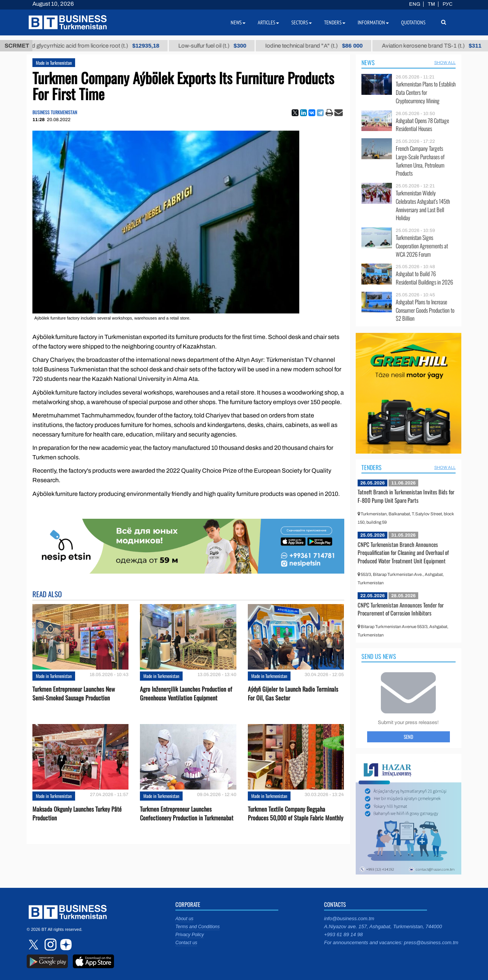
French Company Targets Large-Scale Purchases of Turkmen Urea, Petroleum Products (420, 161)
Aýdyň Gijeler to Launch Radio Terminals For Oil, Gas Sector (293, 694)
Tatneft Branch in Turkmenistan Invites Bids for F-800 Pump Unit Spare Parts (406, 496)
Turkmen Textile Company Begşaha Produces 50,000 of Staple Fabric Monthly (295, 814)
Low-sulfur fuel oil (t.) (232, 46)
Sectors (302, 22)
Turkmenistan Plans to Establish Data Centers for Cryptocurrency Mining (426, 92)
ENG (415, 4)
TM (431, 4)
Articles (268, 22)
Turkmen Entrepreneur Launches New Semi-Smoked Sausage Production (74, 694)
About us (184, 919)
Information (373, 22)
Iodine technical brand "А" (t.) (333, 46)
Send (409, 737)
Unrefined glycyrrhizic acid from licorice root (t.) (104, 46)
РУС (448, 4)
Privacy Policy (190, 935)
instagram (50, 945)
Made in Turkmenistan (54, 63)
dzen (65, 945)
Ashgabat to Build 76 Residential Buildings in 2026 (424, 278)
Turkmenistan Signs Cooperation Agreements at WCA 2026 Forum (422, 246)
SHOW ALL (445, 62)
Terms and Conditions (197, 927)
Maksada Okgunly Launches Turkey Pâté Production (77, 814)
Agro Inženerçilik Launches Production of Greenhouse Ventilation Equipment (186, 694)
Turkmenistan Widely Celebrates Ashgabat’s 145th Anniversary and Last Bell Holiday (423, 205)
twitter (34, 945)
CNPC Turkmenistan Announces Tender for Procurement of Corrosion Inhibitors (401, 609)
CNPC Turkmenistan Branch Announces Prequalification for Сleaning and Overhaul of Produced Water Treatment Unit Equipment (403, 552)
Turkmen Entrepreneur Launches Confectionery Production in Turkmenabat (187, 814)
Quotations (413, 22)
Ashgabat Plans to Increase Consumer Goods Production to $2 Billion (425, 310)
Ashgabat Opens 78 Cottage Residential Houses (422, 125)
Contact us (186, 943)
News (368, 62)
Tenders (372, 467)
